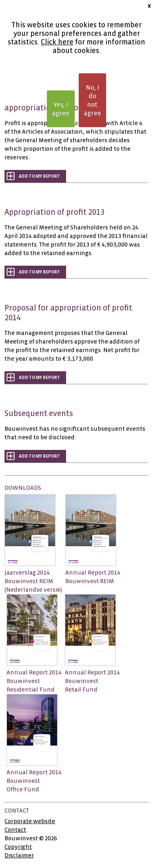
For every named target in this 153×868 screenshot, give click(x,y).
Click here (57, 42)
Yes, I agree (61, 109)
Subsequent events (39, 413)
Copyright (18, 847)
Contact (15, 830)
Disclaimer (19, 855)
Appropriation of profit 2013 (54, 212)
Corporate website (30, 821)
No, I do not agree (92, 100)
